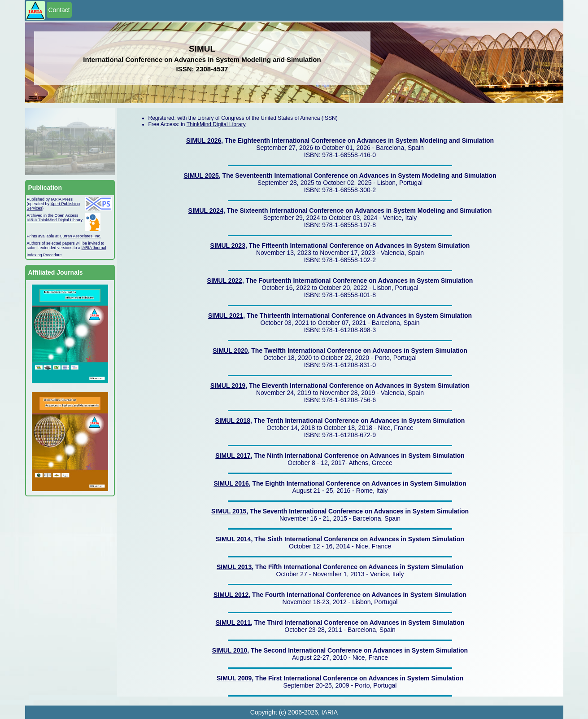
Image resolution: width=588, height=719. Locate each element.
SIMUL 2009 (234, 678)
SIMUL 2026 (204, 140)
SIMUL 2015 (229, 511)
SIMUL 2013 (234, 567)
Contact (59, 10)
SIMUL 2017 (233, 456)
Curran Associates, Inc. (81, 236)
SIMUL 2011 (233, 623)
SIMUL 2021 (226, 316)
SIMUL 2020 (230, 351)
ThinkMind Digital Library (216, 124)
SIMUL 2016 (231, 483)
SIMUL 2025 (201, 175)
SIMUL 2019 (228, 386)
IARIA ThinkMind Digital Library (55, 220)
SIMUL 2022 (225, 281)
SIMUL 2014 (233, 539)
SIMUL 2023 (228, 246)
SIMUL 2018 (233, 421)
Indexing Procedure (44, 255)
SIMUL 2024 (206, 210)
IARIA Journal (94, 248)
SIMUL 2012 (231, 595)
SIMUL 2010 (230, 650)
